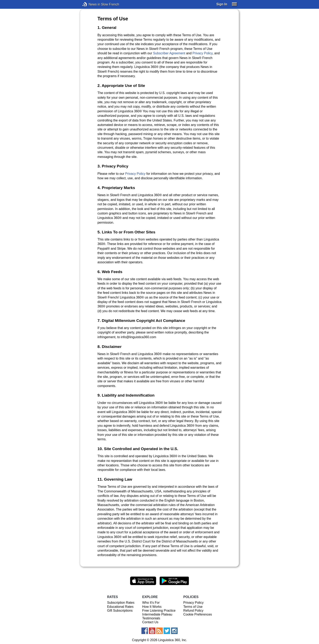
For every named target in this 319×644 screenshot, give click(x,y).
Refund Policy (193, 611)
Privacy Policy (202, 53)
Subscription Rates (121, 603)
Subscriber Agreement (169, 53)
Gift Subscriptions (120, 611)
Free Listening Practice (159, 611)
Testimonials (151, 618)
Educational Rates (120, 607)
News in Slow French (91, 4)
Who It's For (151, 603)
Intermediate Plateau (157, 614)
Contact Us (150, 622)
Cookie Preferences (198, 614)
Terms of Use (193, 607)
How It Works (152, 607)
